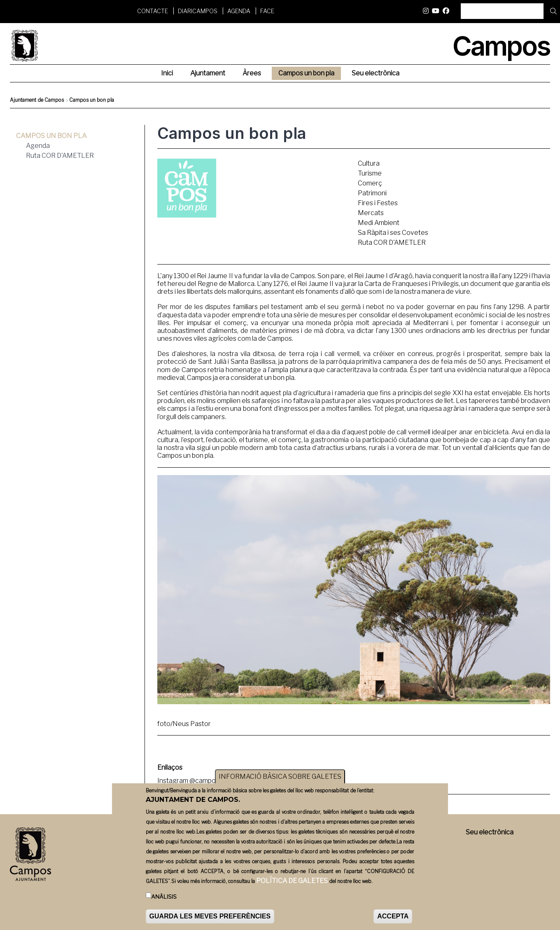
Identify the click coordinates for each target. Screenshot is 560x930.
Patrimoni (372, 193)
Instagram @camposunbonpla (202, 781)
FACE (267, 11)
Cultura (369, 163)
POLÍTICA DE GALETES (292, 881)
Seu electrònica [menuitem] (376, 73)
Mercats (371, 213)
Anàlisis (164, 897)
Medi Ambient (379, 223)
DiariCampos (198, 11)
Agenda (239, 11)
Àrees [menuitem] (252, 73)
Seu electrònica (490, 832)
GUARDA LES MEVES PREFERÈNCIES (210, 917)
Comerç (370, 183)
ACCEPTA (393, 917)
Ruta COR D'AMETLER (392, 242)
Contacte (153, 11)
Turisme (370, 173)
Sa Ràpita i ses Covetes (393, 233)
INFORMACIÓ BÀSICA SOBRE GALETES (280, 777)
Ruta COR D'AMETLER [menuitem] (60, 156)
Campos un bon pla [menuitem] (306, 73)
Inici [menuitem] (167, 73)
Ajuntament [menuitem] (208, 73)
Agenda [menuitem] (38, 146)
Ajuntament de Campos (37, 100)
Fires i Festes (378, 203)
